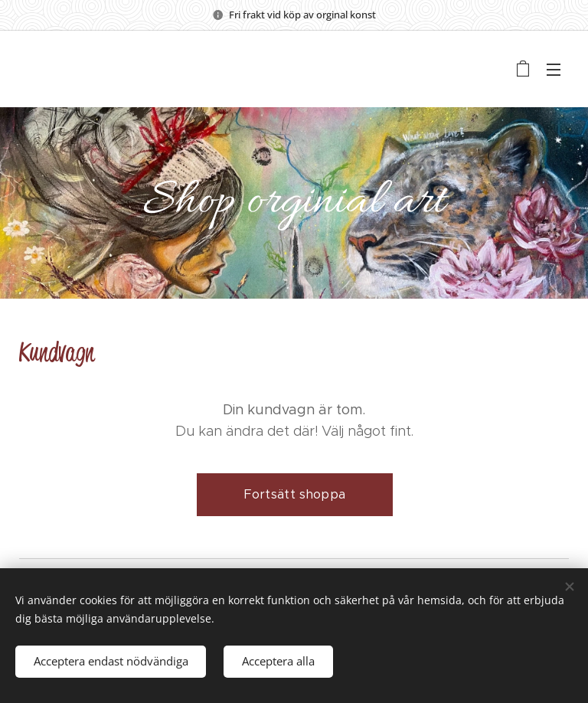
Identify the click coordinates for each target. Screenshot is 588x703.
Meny (554, 70)
